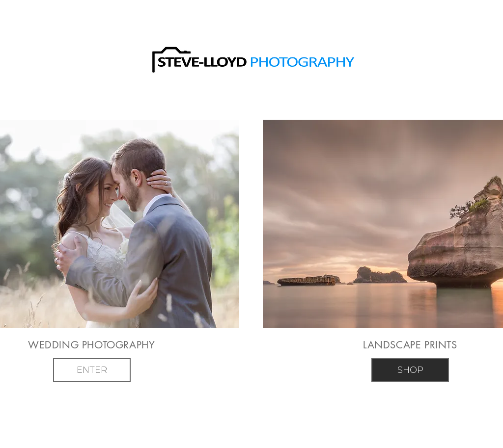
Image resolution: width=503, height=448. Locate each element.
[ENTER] (92, 370)
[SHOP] (410, 370)
